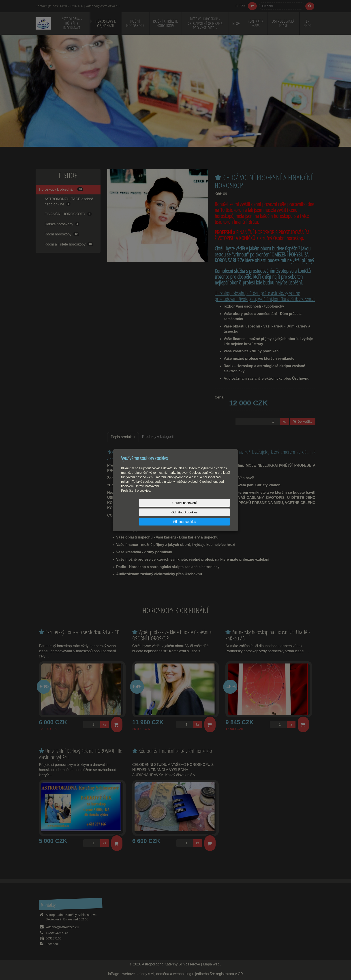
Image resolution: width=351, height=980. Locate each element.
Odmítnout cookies (176, 512)
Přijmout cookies (213, 512)
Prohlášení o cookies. (136, 500)
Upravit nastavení (139, 512)
